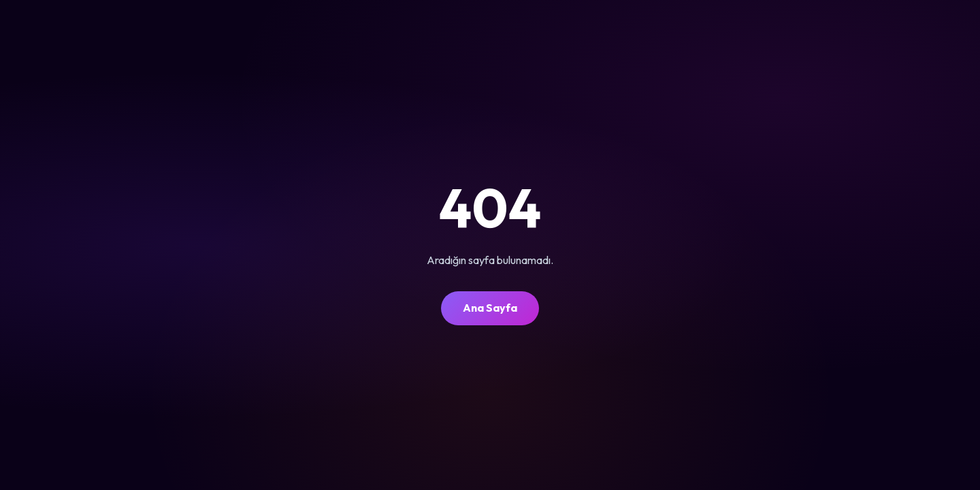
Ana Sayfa (490, 308)
